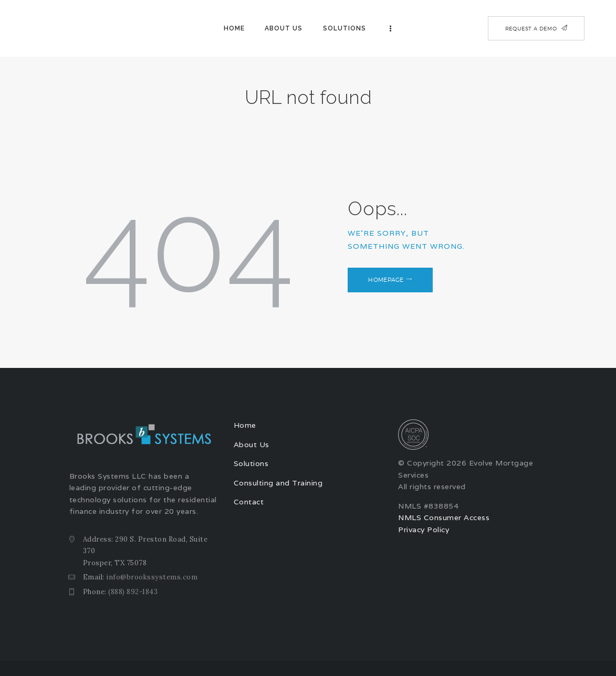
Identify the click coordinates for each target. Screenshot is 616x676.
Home (245, 425)
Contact (249, 502)
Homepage (386, 280)
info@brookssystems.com (152, 577)
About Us (252, 445)
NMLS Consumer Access (444, 517)
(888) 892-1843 (133, 592)
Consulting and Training (278, 483)
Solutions (251, 463)
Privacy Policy (424, 530)
